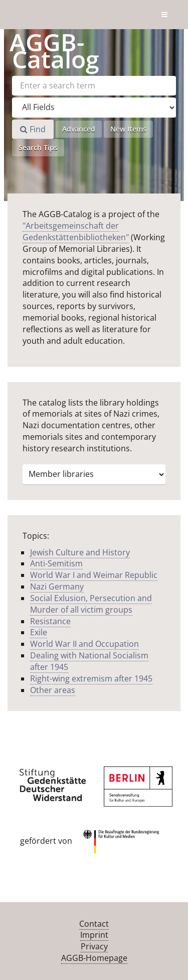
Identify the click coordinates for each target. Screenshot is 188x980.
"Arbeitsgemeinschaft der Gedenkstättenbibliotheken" (76, 231)
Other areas (53, 690)
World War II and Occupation (84, 644)
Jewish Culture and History (80, 552)
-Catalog (54, 51)
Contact (94, 924)
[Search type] (94, 108)
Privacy (94, 946)
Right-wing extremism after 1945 (91, 678)
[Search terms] (94, 86)
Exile (39, 632)
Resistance (50, 621)
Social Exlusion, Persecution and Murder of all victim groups (91, 604)
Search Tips (38, 148)
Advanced (79, 129)
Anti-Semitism (56, 563)
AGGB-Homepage (94, 958)
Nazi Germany (57, 586)
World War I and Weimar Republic (94, 575)
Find (33, 129)
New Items (128, 129)
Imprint (94, 935)
